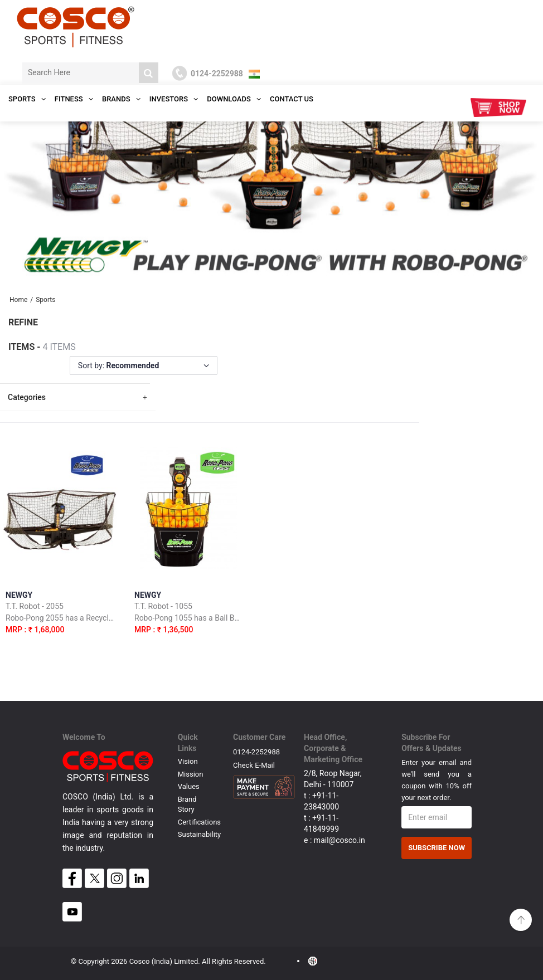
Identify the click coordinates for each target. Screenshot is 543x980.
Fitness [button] (74, 99)
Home (18, 300)
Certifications (199, 822)
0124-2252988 (256, 752)
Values (189, 786)
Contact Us (292, 99)
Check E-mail (254, 765)
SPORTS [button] (27, 99)
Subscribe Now (437, 848)
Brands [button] (121, 99)
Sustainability (200, 834)
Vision (188, 761)
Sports (45, 300)
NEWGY (60, 614)
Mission (191, 774)
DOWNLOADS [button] (234, 99)
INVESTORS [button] (174, 99)
